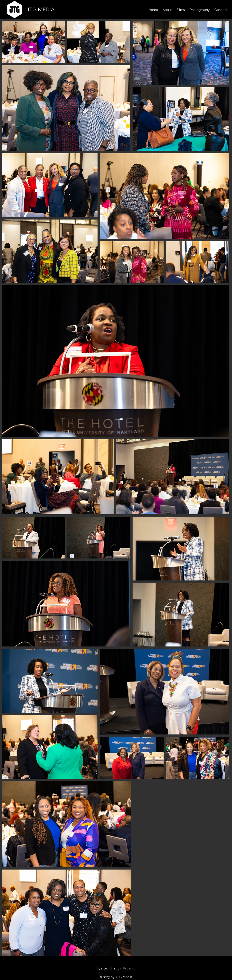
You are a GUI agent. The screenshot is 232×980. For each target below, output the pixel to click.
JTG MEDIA (41, 10)
